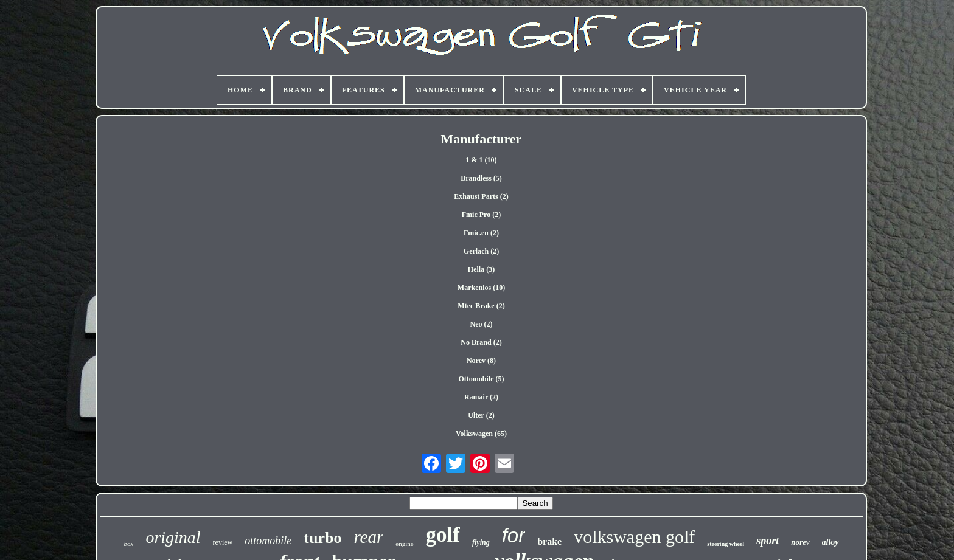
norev (800, 542)
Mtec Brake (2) (481, 306)
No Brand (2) (481, 342)
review (223, 542)
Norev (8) (481, 361)
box (128, 544)
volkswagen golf (634, 537)
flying (481, 542)
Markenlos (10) (481, 288)
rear (368, 537)
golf (443, 535)
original (173, 537)
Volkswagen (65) (481, 434)
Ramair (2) (481, 397)
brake (549, 541)
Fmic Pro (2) (481, 215)
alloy (830, 542)
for (514, 535)
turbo (322, 538)
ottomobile (268, 541)
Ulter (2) (481, 415)
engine (404, 544)
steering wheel (726, 544)
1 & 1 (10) (481, 160)
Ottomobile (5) (482, 379)
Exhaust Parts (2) (481, 196)
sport (768, 541)
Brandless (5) (481, 178)
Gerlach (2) (481, 251)
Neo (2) (482, 324)
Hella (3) (481, 269)
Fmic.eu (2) (481, 233)
